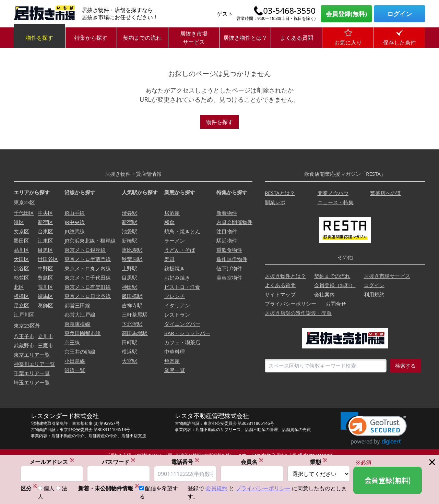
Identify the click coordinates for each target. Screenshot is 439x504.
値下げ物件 (229, 268)
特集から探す (91, 38)
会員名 (252, 462)
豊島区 (45, 278)
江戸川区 (24, 315)
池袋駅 (129, 231)
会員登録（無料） (335, 285)
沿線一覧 (75, 370)
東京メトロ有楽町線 (88, 287)
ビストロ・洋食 (182, 287)
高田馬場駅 (135, 333)
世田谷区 (48, 259)
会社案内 (324, 294)
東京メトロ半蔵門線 (88, 259)
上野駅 (129, 268)
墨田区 (21, 241)
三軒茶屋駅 (135, 315)
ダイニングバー (182, 324)
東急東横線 (77, 324)
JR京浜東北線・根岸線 (90, 241)
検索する (405, 366)
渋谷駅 (129, 213)
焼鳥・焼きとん (182, 231)
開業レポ (275, 202)
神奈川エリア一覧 (34, 364)
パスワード (119, 462)
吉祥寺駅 (132, 305)
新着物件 (227, 213)
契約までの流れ (142, 38)
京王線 (72, 342)
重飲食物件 (229, 250)
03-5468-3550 (289, 11)
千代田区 (24, 213)
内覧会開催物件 (234, 222)
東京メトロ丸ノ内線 (88, 268)
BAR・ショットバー (187, 333)
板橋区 (21, 296)
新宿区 (45, 222)
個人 (49, 489)
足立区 (21, 305)
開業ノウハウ (333, 193)
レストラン (177, 315)
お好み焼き (177, 278)
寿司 (169, 259)
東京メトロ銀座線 (85, 250)
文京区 (21, 231)
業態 (319, 462)
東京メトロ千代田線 (88, 278)
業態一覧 (175, 370)
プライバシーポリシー (290, 304)
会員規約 (216, 489)
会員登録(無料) (346, 14)
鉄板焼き (175, 268)
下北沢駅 (132, 324)
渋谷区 (21, 268)
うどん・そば (180, 250)
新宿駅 (129, 222)
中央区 (45, 213)
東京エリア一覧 (32, 355)
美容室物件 (229, 278)
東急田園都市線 (82, 333)
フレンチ (175, 296)
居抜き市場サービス (194, 38)
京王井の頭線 (80, 352)
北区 (19, 287)
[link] (374, 428)
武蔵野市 (24, 345)
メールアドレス (52, 462)
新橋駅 (129, 241)
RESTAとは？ (280, 193)
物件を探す (39, 38)
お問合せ (336, 304)
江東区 (45, 241)
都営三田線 (77, 305)
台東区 (45, 231)
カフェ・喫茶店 (182, 342)
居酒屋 (172, 213)
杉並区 (21, 278)
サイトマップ (280, 294)
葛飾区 (45, 305)
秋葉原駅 (132, 259)
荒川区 (45, 287)
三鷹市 (45, 345)
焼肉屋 (172, 361)
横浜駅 (129, 352)
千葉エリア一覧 (32, 373)
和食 (169, 222)
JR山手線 (74, 213)
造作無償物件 (232, 259)
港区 (19, 222)
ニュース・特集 (336, 202)
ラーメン (175, 241)
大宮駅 (129, 361)
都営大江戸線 (80, 315)
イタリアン (177, 305)
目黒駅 (129, 278)
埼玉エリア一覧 (32, 382)
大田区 (21, 259)
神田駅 (129, 287)
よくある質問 (297, 38)
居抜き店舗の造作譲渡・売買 (298, 313)
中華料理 (175, 352)
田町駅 (129, 342)
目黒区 (45, 250)
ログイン (400, 14)
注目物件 (227, 231)
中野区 (45, 268)
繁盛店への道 (385, 193)
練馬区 (45, 296)
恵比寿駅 (132, 250)
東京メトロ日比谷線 (88, 296)
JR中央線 (74, 222)
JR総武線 (74, 231)
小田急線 (75, 361)
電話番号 (185, 462)
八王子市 (24, 336)
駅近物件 (227, 241)
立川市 (45, 336)
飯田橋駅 (132, 296)
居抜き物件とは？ (245, 38)
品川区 (21, 250)
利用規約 (374, 294)
